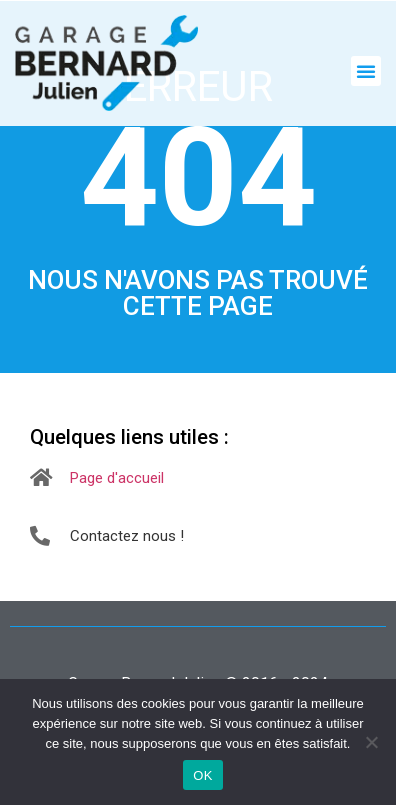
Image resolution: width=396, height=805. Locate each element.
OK (202, 775)
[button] (366, 71)
